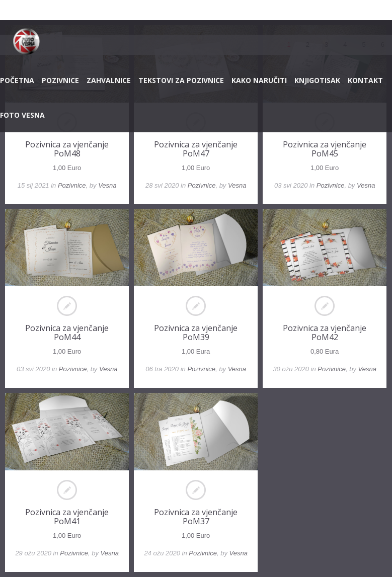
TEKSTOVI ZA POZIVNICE (181, 80)
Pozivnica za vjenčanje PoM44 (67, 333)
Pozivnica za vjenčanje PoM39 (196, 333)
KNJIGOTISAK (317, 80)
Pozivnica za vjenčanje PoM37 (196, 517)
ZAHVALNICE (109, 80)
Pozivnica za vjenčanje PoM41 (67, 517)
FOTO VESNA (22, 115)
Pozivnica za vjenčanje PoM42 (325, 333)
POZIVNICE (60, 80)
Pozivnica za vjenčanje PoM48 (67, 149)
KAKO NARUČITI (259, 80)
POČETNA (17, 80)
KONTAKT (365, 80)
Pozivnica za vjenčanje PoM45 (325, 149)
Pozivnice (72, 185)
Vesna (107, 185)
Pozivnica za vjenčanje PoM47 (196, 149)
